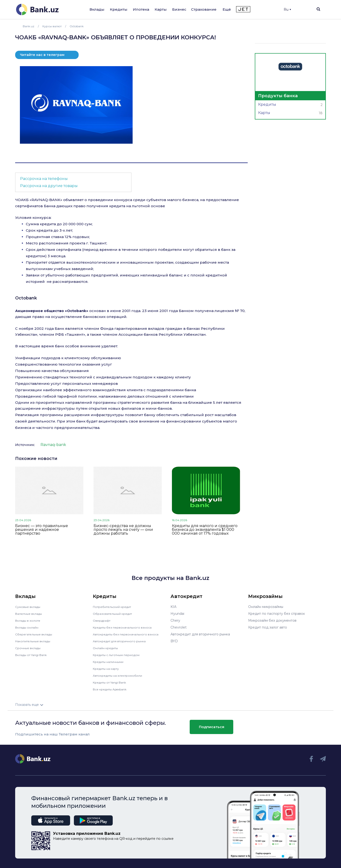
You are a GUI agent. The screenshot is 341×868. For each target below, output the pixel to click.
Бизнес (179, 9)
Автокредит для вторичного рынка (123, 641)
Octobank (26, 298)
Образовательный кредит (115, 614)
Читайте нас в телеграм (42, 55)
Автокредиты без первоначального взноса (129, 634)
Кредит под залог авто (268, 627)
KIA (173, 607)
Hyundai (177, 614)
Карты (161, 9)
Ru (287, 9)
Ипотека (141, 9)
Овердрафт (103, 620)
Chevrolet (179, 627)
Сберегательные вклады (36, 634)
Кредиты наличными (110, 662)
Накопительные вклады (35, 641)
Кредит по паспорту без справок (277, 614)
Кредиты (119, 9)
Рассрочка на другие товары (49, 186)
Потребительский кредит (115, 607)
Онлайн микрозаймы (266, 607)
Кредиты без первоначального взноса (126, 627)
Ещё (227, 9)
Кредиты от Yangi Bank (112, 682)
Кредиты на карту (108, 669)
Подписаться (212, 727)
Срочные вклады (29, 648)
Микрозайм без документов (272, 620)
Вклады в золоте (29, 620)
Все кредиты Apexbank (113, 689)
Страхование (204, 9)
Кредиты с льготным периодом (119, 655)
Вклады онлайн (28, 627)
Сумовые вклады (29, 607)
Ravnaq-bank (53, 445)
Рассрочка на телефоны (44, 179)
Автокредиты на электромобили (121, 675)
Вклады (97, 9)
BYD (174, 641)
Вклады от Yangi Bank (34, 655)
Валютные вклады (31, 614)
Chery (175, 620)
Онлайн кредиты (107, 648)
